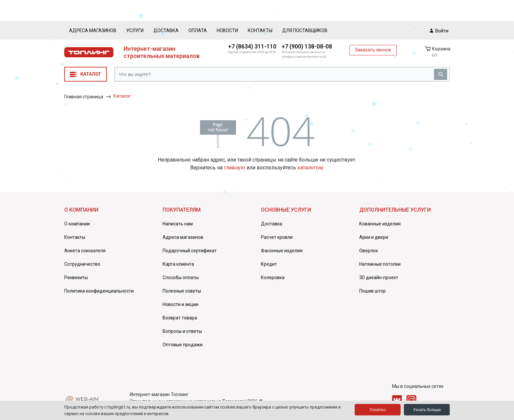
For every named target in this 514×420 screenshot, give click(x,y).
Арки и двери (374, 237)
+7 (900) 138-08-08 (307, 46)
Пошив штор (373, 291)
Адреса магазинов (93, 30)
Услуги (135, 30)
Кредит (269, 264)
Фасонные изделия (282, 251)
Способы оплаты (181, 277)
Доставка (166, 30)
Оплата (198, 30)
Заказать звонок (373, 50)
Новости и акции (180, 304)
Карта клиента (178, 264)
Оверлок (369, 251)
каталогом (310, 168)
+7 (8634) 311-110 (252, 46)
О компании (77, 224)
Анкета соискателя (85, 251)
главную (235, 168)
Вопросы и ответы (182, 331)
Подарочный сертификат (190, 251)
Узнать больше (427, 410)
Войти (439, 30)
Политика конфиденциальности (99, 291)
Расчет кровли (277, 237)
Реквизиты (76, 277)
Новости (227, 30)
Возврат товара (180, 318)
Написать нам (178, 224)
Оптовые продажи (183, 345)
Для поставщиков (305, 30)
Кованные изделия (380, 224)
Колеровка (273, 277)
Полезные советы (182, 291)
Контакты (260, 30)
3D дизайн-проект (379, 277)
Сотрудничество (82, 264)
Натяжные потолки (380, 264)
